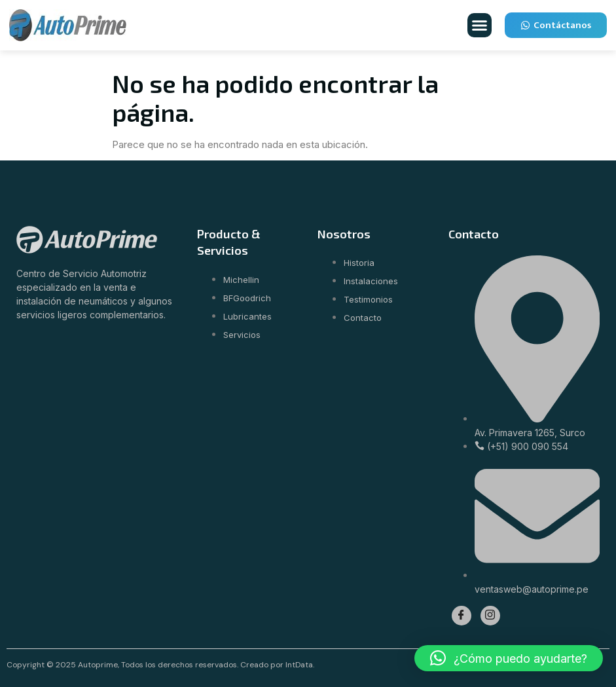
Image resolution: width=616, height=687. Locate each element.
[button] (480, 26)
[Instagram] (490, 616)
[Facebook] (462, 616)
